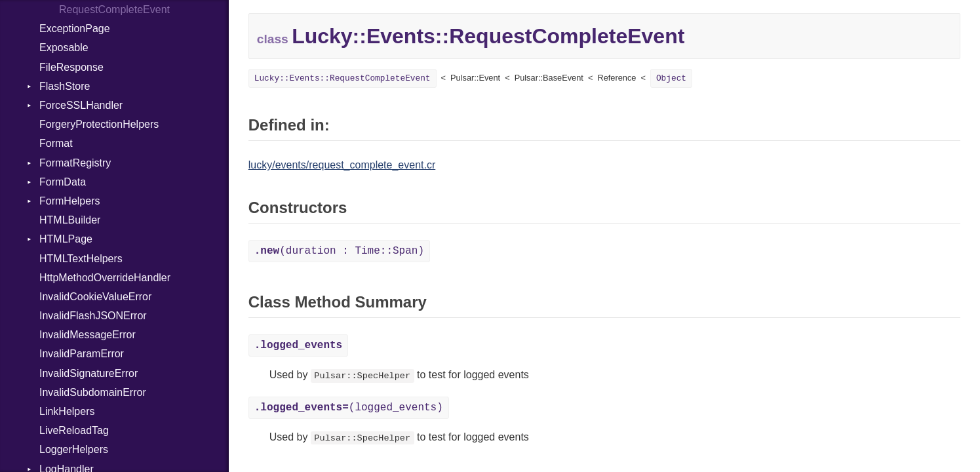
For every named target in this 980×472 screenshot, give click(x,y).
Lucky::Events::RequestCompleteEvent (343, 78)
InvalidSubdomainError (93, 392)
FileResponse (71, 67)
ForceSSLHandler (81, 105)
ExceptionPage (75, 29)
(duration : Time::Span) (339, 251)
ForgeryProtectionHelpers (99, 124)
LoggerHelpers (74, 449)
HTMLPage (66, 239)
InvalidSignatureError (88, 373)
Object (671, 78)
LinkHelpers (67, 411)
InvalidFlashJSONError (93, 316)
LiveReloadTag (74, 430)
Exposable (64, 48)
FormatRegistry (75, 163)
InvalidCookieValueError (95, 297)
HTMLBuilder (70, 220)
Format (56, 143)
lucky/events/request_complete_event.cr (342, 165)
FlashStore (65, 86)
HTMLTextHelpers (81, 259)
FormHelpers (69, 201)
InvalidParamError (82, 354)
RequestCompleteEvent (114, 10)
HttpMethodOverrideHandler (105, 278)
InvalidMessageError (88, 335)
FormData (63, 182)
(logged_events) (349, 408)
